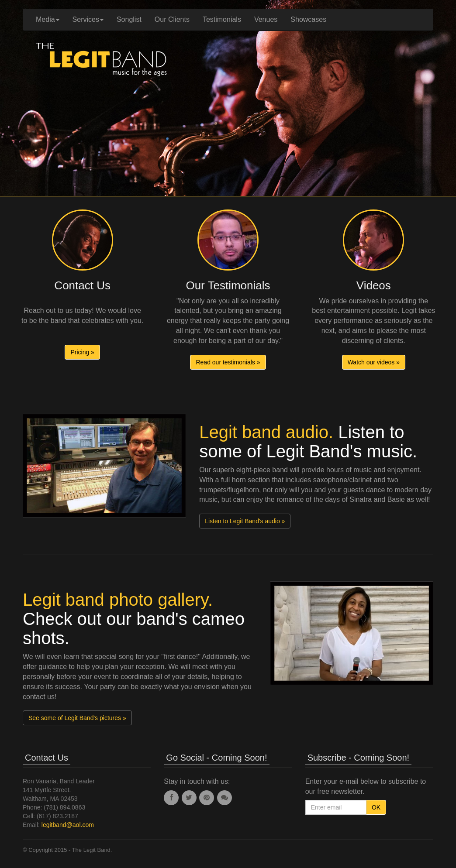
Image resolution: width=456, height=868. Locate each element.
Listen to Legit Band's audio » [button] (245, 521)
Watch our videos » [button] (374, 362)
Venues (266, 19)
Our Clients (172, 19)
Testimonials (222, 19)
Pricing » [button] (82, 352)
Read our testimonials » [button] (228, 362)
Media (48, 19)
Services (88, 19)
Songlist (129, 19)
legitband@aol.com (68, 825)
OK (376, 807)
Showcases (308, 19)
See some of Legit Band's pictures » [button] (77, 718)
